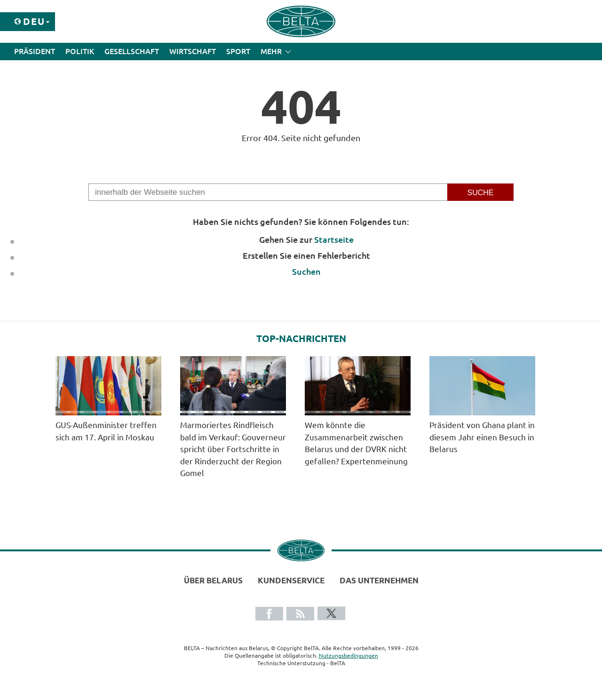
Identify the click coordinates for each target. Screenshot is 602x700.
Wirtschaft (193, 51)
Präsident (35, 51)
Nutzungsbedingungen (349, 656)
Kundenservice (291, 580)
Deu (34, 21)
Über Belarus (213, 580)
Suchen (306, 271)
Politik (80, 51)
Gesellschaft (132, 51)
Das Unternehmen (379, 580)
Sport (238, 51)
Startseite (334, 239)
